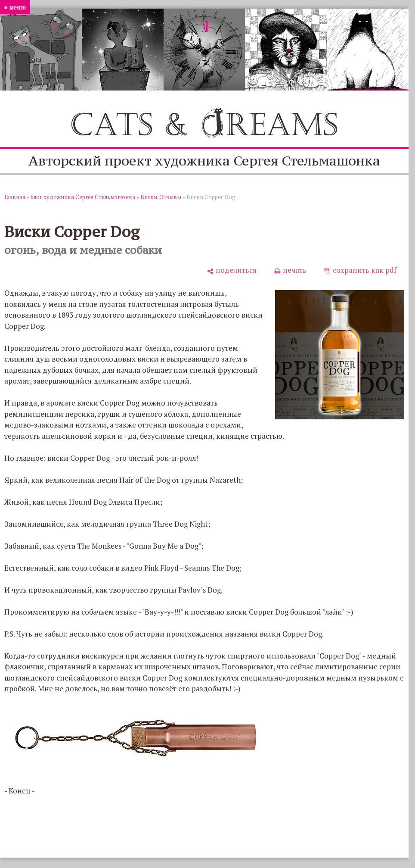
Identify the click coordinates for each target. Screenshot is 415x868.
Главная (15, 197)
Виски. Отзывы (161, 197)
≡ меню (15, 7)
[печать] (290, 270)
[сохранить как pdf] (360, 270)
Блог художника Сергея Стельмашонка (83, 197)
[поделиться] (232, 270)
